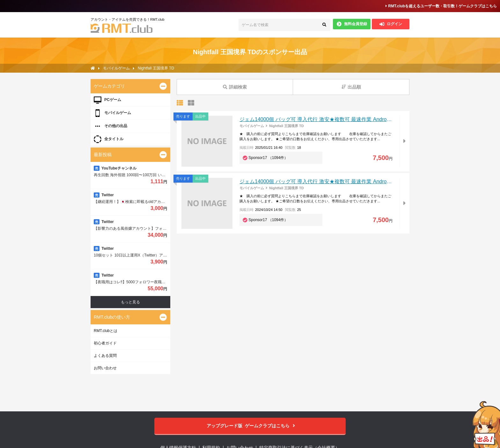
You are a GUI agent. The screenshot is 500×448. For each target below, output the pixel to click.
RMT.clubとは (106, 331)
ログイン (391, 24)
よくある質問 (105, 356)
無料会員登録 (352, 24)
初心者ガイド (105, 343)
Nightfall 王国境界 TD (287, 126)
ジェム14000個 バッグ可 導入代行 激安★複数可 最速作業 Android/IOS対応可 (328, 119)
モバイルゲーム (252, 126)
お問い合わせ (105, 368)
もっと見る (130, 302)
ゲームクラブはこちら (250, 426)
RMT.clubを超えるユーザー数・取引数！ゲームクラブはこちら (441, 6)
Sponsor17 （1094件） (268, 158)
